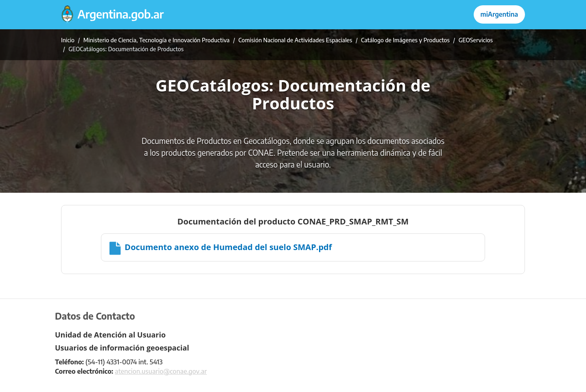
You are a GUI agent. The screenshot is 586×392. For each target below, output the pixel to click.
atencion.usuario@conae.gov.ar (161, 371)
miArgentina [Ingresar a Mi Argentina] (499, 14)
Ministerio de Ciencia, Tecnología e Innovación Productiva (157, 40)
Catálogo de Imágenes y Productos (405, 40)
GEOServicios (476, 40)
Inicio (68, 40)
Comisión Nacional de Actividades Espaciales (295, 40)
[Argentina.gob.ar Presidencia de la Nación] (113, 15)
